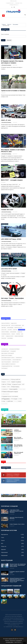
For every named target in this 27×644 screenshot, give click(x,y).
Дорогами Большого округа (8, 358)
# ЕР (23, 384)
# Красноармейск (13, 389)
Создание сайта (9, 642)
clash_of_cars (6, 120)
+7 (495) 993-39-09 (10, 3)
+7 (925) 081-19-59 (18, 3)
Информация (10, 328)
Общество (20, 332)
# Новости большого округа (10, 392)
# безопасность (6, 379)
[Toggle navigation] (3, 16)
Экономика (10, 338)
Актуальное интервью (14, 349)
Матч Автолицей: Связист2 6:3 (19, 453)
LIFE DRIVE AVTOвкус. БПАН (11, 239)
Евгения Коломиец (7, 65)
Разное (13, 334)
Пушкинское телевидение (13, 475)
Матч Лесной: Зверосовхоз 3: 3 (18, 438)
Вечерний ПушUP (5, 351)
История (10, 330)
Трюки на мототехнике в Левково (13, 91)
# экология (4, 404)
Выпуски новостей (6, 325)
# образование (5, 394)
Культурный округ (17, 360)
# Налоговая (22, 389)
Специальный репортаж (7, 366)
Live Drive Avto (5, 46)
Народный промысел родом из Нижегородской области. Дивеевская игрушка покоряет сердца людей (17, 580)
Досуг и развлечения (16, 325)
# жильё (4, 387)
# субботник (10, 401)
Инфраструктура (18, 328)
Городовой (13, 351)
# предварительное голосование (10, 396)
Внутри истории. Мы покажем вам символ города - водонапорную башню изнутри (18, 565)
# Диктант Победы (6, 384)
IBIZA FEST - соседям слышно (12, 180)
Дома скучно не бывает (7, 355)
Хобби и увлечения (19, 336)
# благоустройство (15, 379)
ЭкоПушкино (4, 368)
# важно (4, 382)
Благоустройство (6, 323)
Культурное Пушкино (6, 360)
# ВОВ (8, 382)
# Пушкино (6, 399)
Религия (18, 334)
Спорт (3, 336)
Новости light (16, 362)
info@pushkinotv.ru (14, 5)
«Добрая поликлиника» (18, 430)
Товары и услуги (9, 336)
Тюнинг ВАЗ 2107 (7, 210)
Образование (13, 332)
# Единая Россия (16, 384)
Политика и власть (6, 334)
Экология (4, 338)
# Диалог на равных (16, 382)
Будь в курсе (14, 323)
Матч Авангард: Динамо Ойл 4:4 (18, 445)
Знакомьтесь (19, 358)
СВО (22, 334)
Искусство (4, 330)
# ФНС (20, 401)
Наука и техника (5, 332)
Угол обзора (16, 366)
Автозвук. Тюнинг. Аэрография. (13, 298)
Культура (15, 330)
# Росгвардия (14, 399)
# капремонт (5, 389)
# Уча (15, 401)
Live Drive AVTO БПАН (9, 269)
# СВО (20, 399)
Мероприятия (22, 330)
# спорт (4, 401)
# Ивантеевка (15, 387)
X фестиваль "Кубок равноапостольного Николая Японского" (16, 511)
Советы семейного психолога (8, 364)
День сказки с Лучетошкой (8, 353)
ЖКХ (23, 325)
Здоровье (4, 328)
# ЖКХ (8, 387)
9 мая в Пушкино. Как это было (17, 524)
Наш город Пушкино (6, 362)
